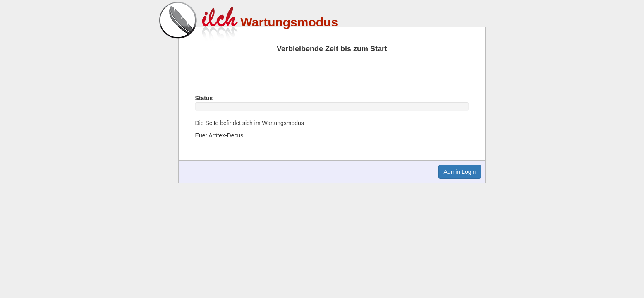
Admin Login (460, 172)
